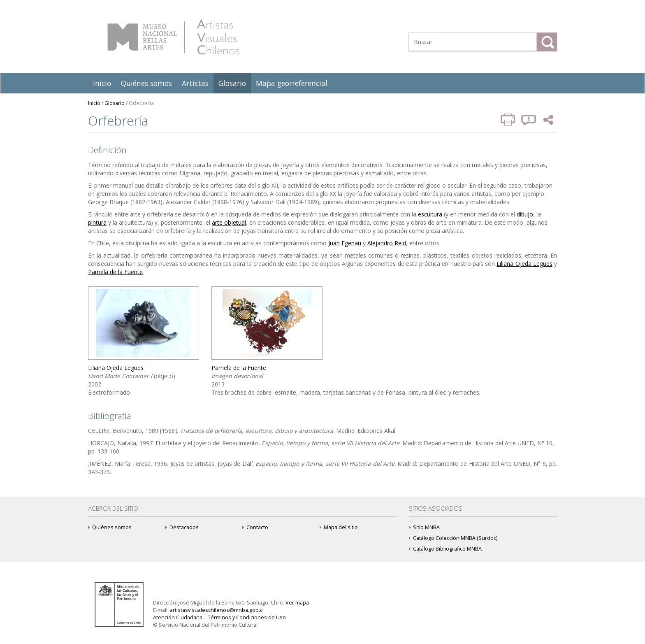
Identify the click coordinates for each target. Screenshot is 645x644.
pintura (97, 222)
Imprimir (509, 120)
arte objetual (229, 222)
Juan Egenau (345, 243)
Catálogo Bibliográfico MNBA (445, 549)
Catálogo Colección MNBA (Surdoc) (453, 538)
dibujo (525, 214)
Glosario (232, 83)
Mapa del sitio (339, 527)
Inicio (102, 83)
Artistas (195, 83)
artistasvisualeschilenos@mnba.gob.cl (217, 610)
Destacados (182, 527)
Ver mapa (297, 603)
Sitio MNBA (424, 527)
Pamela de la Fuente (115, 272)
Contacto (255, 527)
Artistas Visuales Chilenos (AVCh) (173, 37)
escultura (430, 214)
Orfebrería (141, 103)
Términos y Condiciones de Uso (247, 617)
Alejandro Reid (387, 243)
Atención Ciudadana (178, 617)
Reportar (529, 120)
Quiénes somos (146, 83)
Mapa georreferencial (292, 83)
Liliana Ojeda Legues (524, 264)
